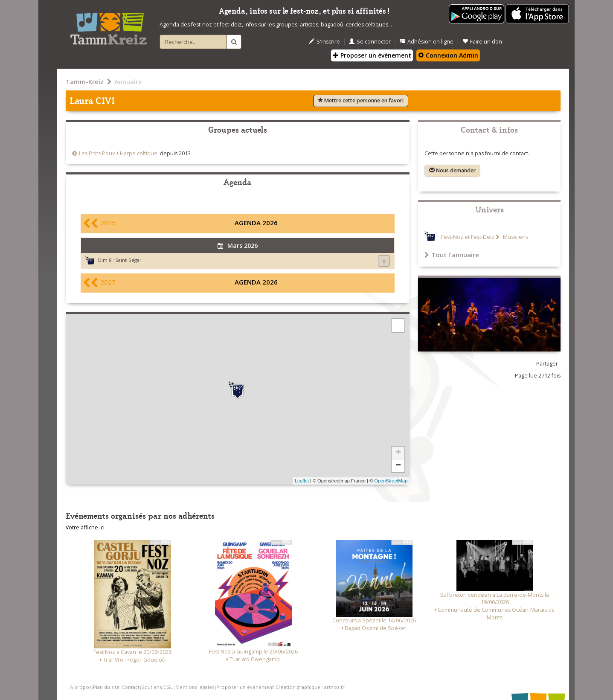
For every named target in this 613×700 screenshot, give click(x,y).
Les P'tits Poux (97, 153)
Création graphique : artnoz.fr (310, 687)
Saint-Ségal (128, 260)
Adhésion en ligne (427, 42)
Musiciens (515, 237)
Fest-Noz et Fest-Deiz (468, 237)
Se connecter (370, 42)
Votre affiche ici (85, 527)
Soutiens (151, 687)
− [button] (398, 466)
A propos (81, 687)
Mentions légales (195, 687)
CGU (169, 687)
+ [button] (398, 453)
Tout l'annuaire (452, 255)
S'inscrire (324, 42)
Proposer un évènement (372, 55)
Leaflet (302, 481)
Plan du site (106, 687)
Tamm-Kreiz (85, 81)
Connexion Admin (448, 55)
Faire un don (482, 42)
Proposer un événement (245, 687)
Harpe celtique (139, 153)
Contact (131, 687)
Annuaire (128, 81)
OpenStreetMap (391, 481)
